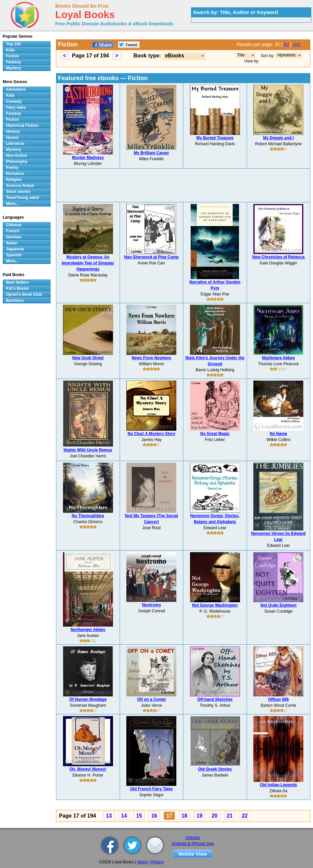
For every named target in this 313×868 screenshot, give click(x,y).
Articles (193, 837)
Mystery (13, 68)
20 (215, 816)
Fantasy (13, 62)
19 (199, 816)
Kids (10, 50)
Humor (12, 138)
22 (245, 816)
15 (139, 816)
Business (15, 300)
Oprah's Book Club (24, 294)
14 (124, 816)
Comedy (14, 101)
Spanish (14, 255)
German (13, 237)
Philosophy (17, 162)
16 (154, 816)
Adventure (16, 89)
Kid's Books (17, 288)
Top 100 (13, 44)
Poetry (12, 168)
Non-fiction (16, 156)
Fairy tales (16, 107)
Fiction (12, 56)
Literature (15, 144)
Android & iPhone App (193, 843)
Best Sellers (17, 282)
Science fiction (20, 186)
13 (109, 816)
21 (230, 816)
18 (184, 816)
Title (241, 55)
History (13, 132)
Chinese (14, 225)
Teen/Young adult (22, 198)
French (13, 231)
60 (286, 44)
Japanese (15, 249)
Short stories (18, 192)
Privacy (157, 862)
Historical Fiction (22, 126)
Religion (14, 180)
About (142, 862)
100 (296, 44)
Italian (12, 243)
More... (12, 204)
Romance (15, 174)
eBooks (175, 56)
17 (169, 816)
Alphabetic (287, 55)
